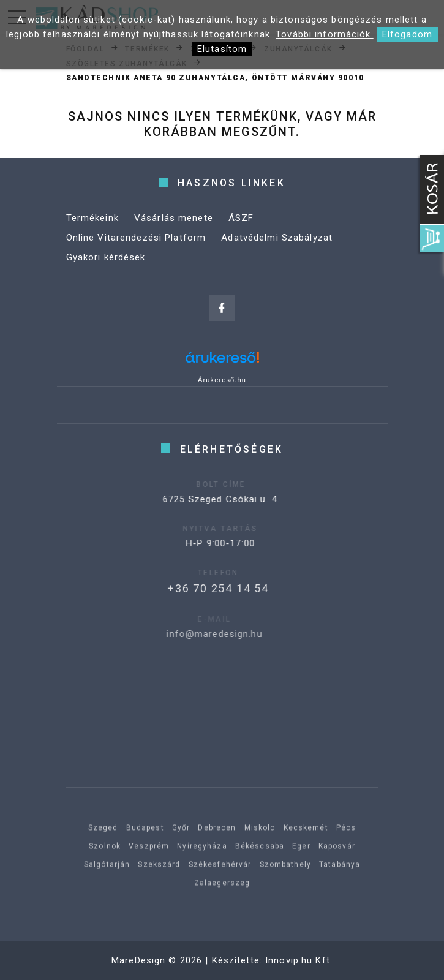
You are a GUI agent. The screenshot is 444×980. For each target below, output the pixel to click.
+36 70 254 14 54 (202, 588)
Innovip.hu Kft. (299, 960)
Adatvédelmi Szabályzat (277, 238)
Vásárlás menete (174, 218)
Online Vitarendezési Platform (136, 238)
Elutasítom (222, 49)
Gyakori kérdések (106, 257)
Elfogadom (407, 34)
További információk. (325, 34)
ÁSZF (241, 218)
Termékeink (92, 218)
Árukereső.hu (222, 380)
